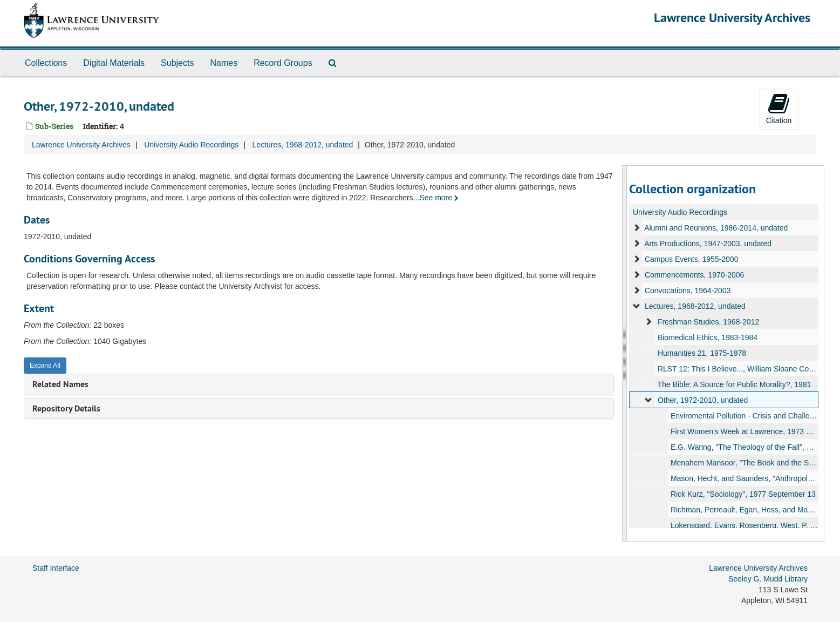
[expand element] (637, 228)
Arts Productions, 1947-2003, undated (708, 244)
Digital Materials (114, 63)
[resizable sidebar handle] (625, 353)
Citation (779, 109)
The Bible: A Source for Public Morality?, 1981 (735, 384)
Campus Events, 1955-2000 (692, 259)
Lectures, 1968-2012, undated (303, 145)
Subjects (177, 63)
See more (439, 198)
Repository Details (66, 408)
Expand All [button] (45, 366)
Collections (46, 63)
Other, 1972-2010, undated (703, 400)
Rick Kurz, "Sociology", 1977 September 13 (743, 494)
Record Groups (283, 63)
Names (224, 63)
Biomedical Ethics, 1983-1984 (708, 337)
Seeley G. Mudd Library (768, 579)
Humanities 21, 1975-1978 (702, 353)
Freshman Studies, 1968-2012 (708, 322)
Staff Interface (56, 568)
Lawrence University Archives (732, 18)
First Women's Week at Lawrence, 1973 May (746, 431)
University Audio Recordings (191, 145)
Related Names (60, 384)
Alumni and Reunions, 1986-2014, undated (716, 228)
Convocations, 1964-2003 (688, 290)
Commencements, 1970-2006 (694, 275)
